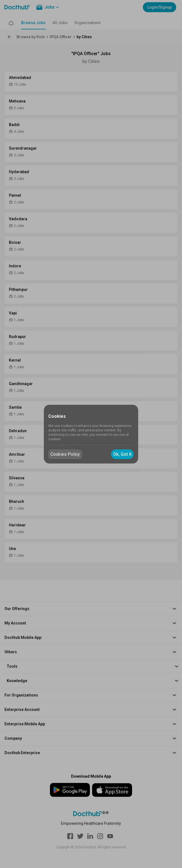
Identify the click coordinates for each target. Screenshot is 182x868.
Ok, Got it (122, 454)
